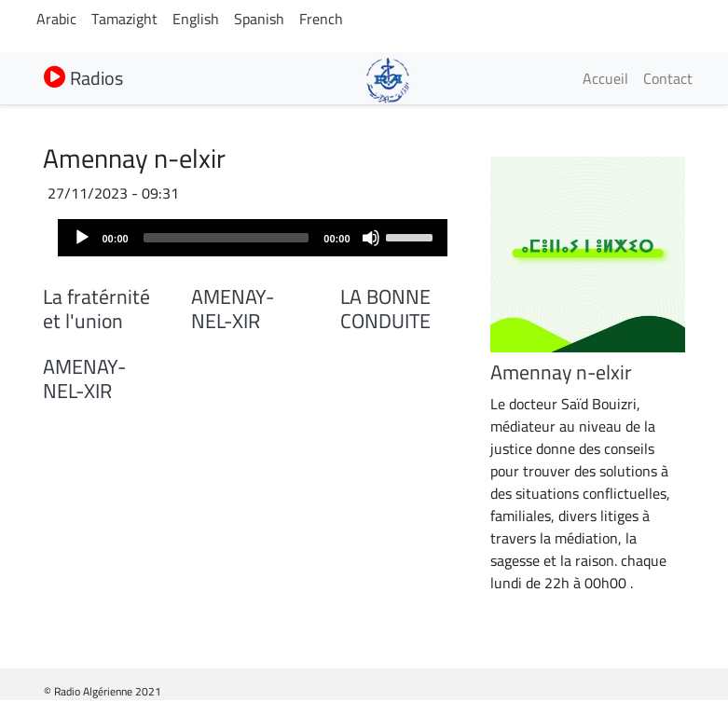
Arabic (56, 19)
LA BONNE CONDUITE (385, 309)
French (321, 19)
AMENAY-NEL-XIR (233, 309)
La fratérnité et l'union (96, 309)
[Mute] (371, 238)
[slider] (227, 238)
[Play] (82, 238)
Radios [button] (83, 78)
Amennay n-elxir (561, 372)
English (196, 19)
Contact (668, 78)
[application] (253, 238)
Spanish (259, 19)
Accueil (605, 78)
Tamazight (124, 19)
